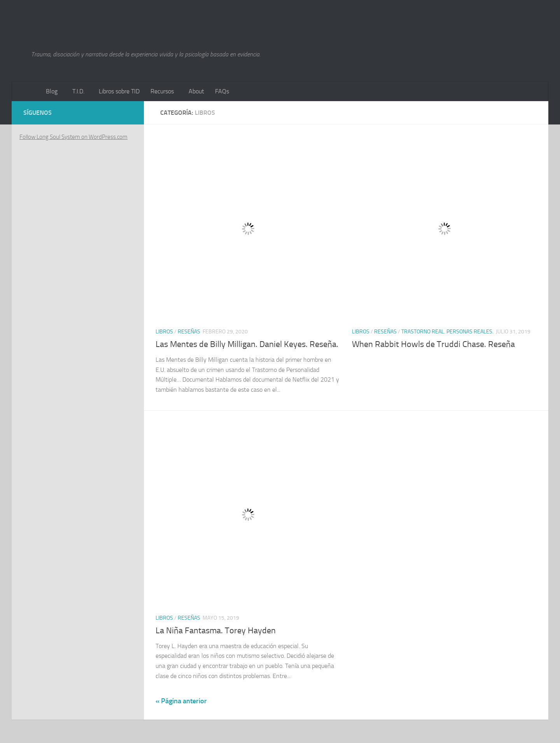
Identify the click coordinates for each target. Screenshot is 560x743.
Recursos (162, 91)
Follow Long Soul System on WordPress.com (73, 137)
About (196, 91)
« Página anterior (181, 701)
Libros (164, 332)
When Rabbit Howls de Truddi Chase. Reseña (433, 344)
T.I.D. (78, 91)
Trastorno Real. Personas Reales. (447, 332)
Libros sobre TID (119, 91)
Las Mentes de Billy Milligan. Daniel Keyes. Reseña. (247, 344)
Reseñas (189, 332)
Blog (52, 91)
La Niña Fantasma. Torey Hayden (216, 631)
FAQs (222, 91)
